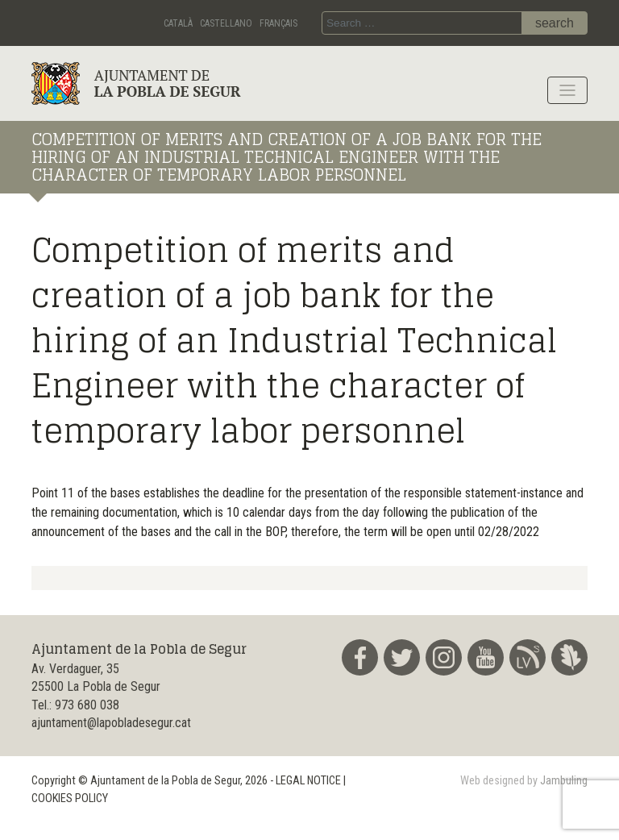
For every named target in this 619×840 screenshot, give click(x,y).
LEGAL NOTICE (308, 781)
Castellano (226, 23)
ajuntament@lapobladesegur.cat (111, 723)
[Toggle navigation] (567, 90)
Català (178, 23)
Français (278, 23)
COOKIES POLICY (70, 798)
